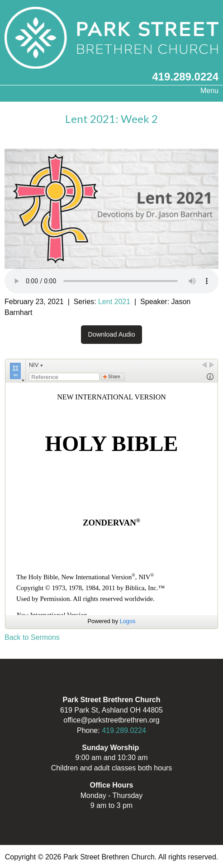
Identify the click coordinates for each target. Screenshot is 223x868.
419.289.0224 (185, 77)
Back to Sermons (32, 637)
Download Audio (111, 334)
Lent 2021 (114, 302)
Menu (205, 91)
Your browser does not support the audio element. (111, 281)
